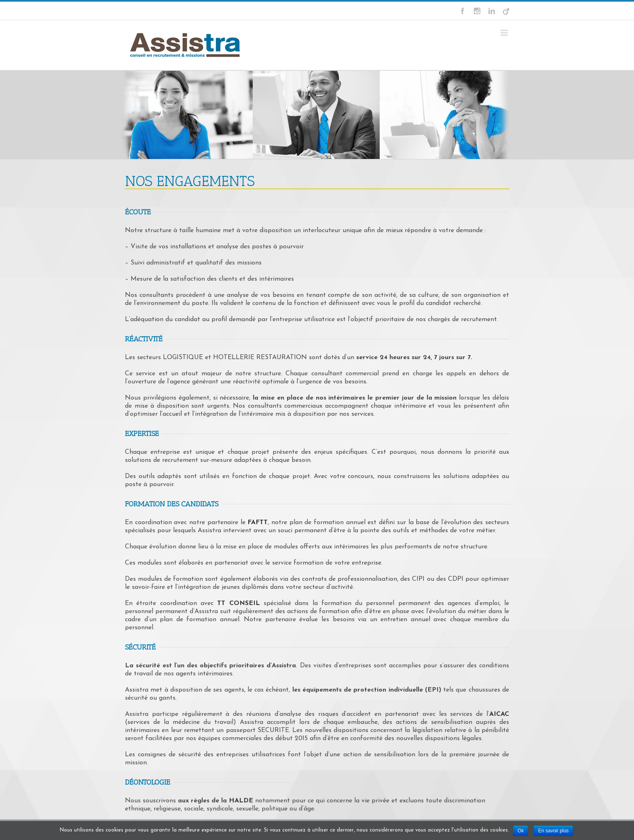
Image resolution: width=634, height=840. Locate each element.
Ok (521, 831)
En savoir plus (553, 831)
